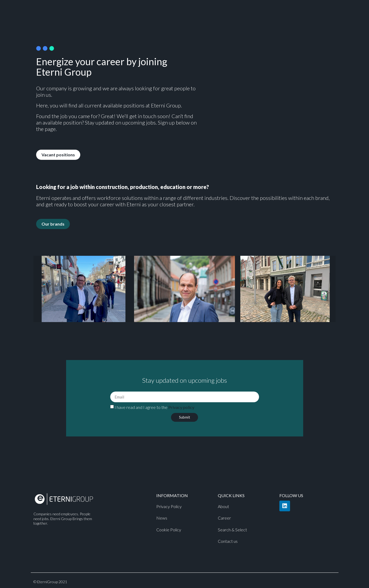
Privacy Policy (169, 506)
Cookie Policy (169, 530)
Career (224, 518)
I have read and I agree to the (154, 407)
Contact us (228, 541)
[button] (58, 155)
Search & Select (232, 530)
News (162, 518)
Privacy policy (181, 407)
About (223, 506)
